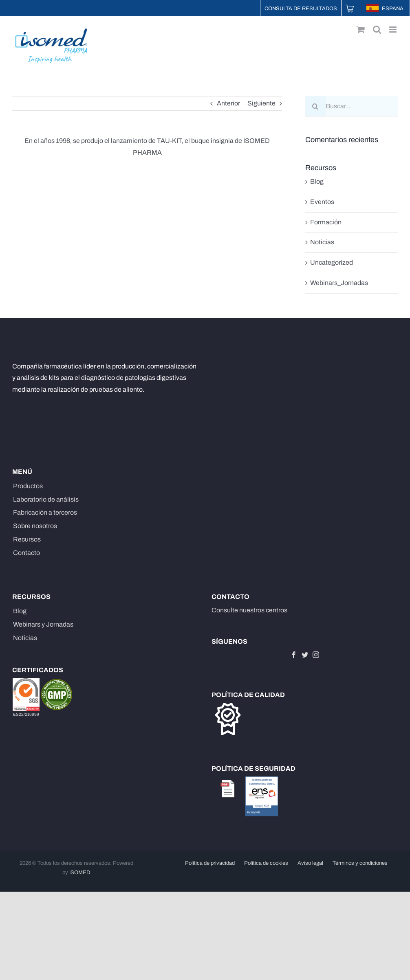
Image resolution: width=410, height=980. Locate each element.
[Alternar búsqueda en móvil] (377, 30)
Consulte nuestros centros (249, 610)
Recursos (27, 539)
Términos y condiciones (360, 863)
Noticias (322, 242)
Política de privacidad (210, 863)
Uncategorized (332, 262)
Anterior (228, 103)
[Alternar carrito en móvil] (361, 30)
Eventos (322, 202)
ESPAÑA (385, 9)
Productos (28, 486)
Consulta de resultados (301, 9)
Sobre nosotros (35, 526)
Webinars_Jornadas (339, 283)
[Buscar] (315, 106)
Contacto (26, 553)
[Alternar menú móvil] (393, 30)
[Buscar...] (352, 106)
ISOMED (80, 873)
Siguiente (261, 103)
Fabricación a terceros (45, 512)
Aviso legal (310, 863)
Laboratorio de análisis (46, 499)
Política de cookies (266, 863)
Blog (317, 181)
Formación (326, 222)
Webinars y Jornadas (43, 624)
